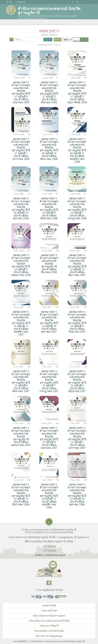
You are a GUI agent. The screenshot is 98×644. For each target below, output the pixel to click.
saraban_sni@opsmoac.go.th (50, 555)
